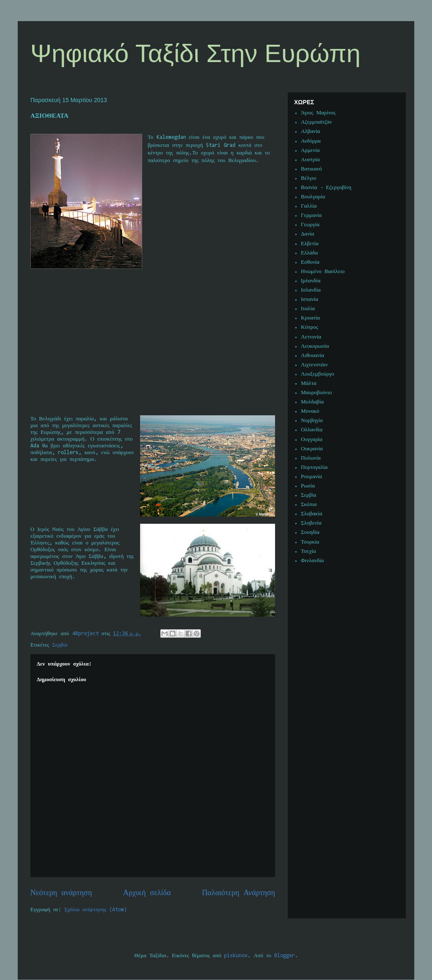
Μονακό (310, 411)
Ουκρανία (312, 449)
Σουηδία (310, 532)
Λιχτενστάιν (314, 365)
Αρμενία (310, 150)
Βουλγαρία (313, 197)
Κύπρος (309, 327)
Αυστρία (310, 160)
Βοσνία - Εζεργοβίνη (326, 188)
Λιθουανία (312, 356)
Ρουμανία (311, 477)
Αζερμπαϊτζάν (316, 122)
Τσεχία (308, 551)
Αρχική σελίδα (147, 893)
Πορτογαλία (314, 467)
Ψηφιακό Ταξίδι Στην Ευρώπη (196, 53)
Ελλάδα (309, 253)
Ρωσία (308, 486)
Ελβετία (310, 244)
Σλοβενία (311, 523)
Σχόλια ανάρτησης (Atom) (96, 910)
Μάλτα (309, 383)
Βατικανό (311, 169)
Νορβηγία (312, 421)
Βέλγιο (308, 178)
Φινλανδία (312, 561)
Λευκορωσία (315, 346)
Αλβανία (310, 131)
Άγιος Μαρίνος (318, 113)
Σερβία (60, 645)
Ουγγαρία (312, 440)
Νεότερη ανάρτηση (61, 893)
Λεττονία (311, 337)
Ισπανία (309, 299)
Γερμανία (311, 215)
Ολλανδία (312, 430)
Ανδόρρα (311, 141)
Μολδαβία (312, 402)
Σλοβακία (312, 514)
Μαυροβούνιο (316, 393)
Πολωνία (311, 458)
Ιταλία (308, 309)
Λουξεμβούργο (317, 374)
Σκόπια (309, 505)
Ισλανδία (311, 290)
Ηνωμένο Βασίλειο (323, 272)
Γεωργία (310, 225)
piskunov (236, 956)
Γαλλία (309, 206)
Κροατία (310, 318)
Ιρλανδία (310, 281)
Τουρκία (310, 542)
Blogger (285, 956)
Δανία (307, 234)
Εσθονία (310, 262)
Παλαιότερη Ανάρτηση (239, 893)
